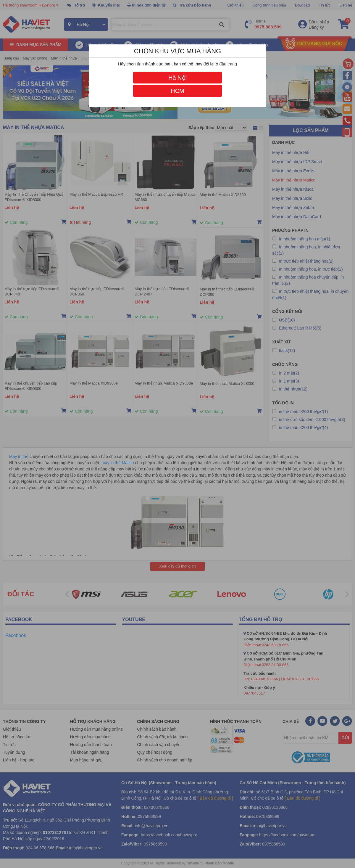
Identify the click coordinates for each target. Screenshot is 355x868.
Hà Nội (177, 78)
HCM (177, 91)
